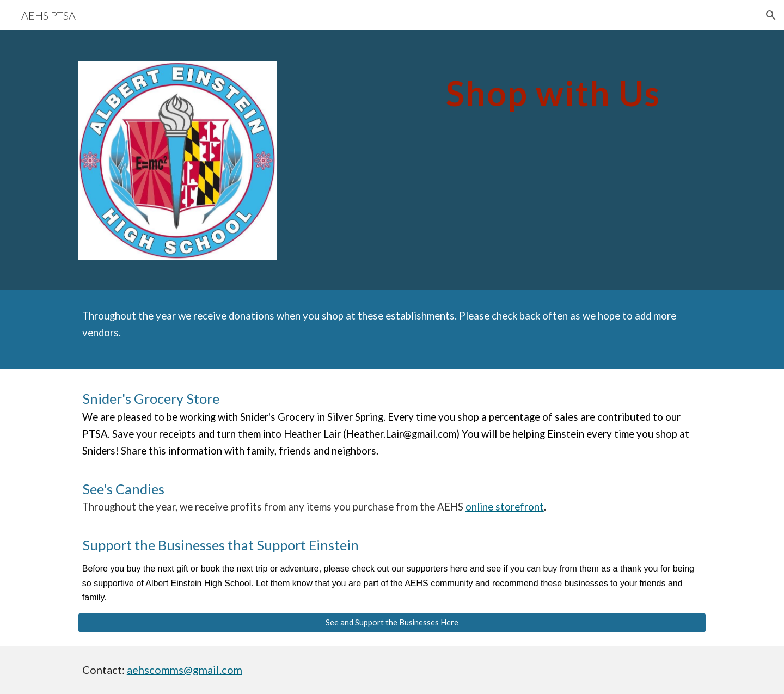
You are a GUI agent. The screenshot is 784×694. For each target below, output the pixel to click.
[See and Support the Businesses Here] (392, 623)
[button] (771, 15)
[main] (553, 88)
